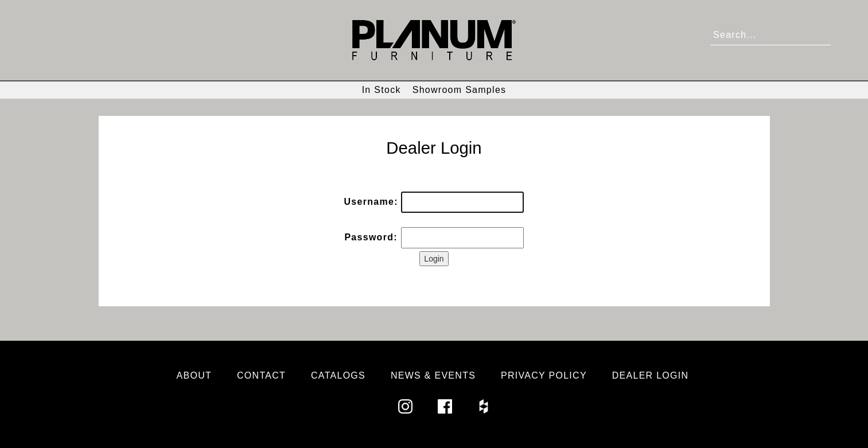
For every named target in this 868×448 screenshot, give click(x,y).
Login (434, 259)
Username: (371, 202)
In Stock (382, 90)
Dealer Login (651, 375)
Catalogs (338, 375)
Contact (261, 375)
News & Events (433, 375)
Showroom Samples (460, 90)
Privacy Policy (544, 375)
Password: (371, 237)
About (194, 375)
